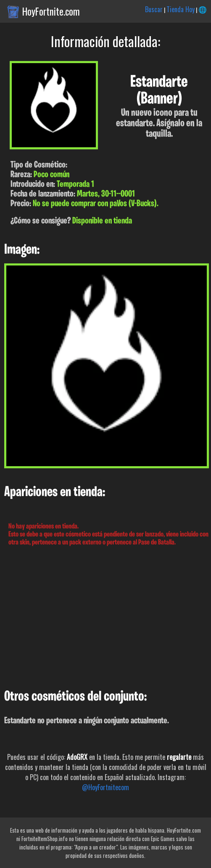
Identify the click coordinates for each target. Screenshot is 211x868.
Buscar (154, 9)
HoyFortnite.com (51, 11)
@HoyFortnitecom (105, 787)
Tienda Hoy (181, 9)
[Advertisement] (105, 618)
